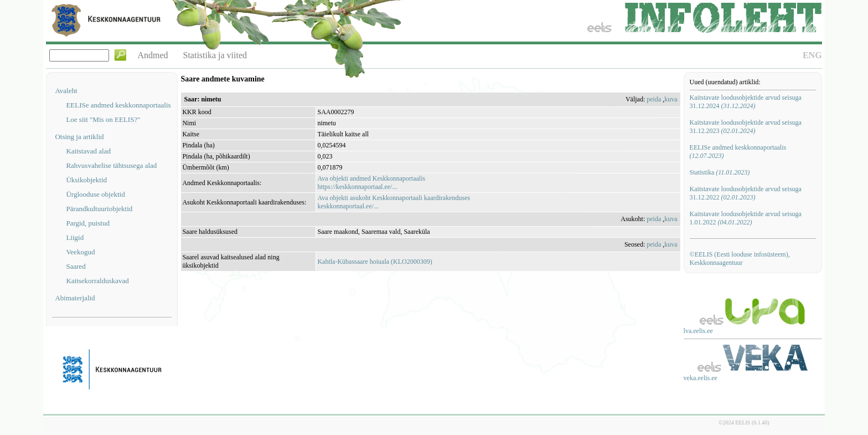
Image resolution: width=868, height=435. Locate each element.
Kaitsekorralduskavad (97, 281)
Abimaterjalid (75, 298)
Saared (76, 266)
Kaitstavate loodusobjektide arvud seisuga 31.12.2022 (746, 193)
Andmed (153, 55)
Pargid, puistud (88, 223)
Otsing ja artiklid (79, 137)
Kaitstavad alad (88, 151)
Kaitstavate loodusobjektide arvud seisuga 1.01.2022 (746, 218)
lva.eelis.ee (698, 331)
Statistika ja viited (215, 55)
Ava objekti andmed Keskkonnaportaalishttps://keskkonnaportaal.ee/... (371, 183)
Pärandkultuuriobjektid (99, 209)
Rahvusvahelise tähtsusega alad (111, 165)
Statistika (720, 172)
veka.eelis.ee (701, 378)
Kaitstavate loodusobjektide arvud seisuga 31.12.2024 (746, 102)
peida (654, 99)
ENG (812, 55)
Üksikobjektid (86, 180)
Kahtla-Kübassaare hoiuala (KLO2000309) (374, 262)
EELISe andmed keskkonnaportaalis (118, 105)
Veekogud (80, 252)
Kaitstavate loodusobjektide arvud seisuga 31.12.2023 (746, 127)
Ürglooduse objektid (95, 194)
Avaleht (66, 91)
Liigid (75, 237)
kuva (671, 99)
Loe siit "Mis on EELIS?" (103, 119)
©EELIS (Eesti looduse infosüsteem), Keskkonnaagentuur (740, 259)
